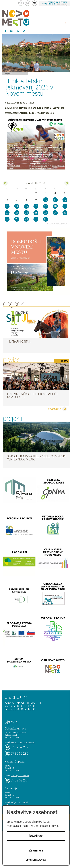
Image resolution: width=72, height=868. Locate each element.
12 (65, 200)
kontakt (28, 3)
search (21, 3)
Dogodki (9, 73)
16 (36, 206)
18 (55, 206)
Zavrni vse (36, 850)
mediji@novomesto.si (19, 802)
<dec (5, 183)
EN (35, 3)
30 (36, 219)
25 (55, 213)
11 (55, 200)
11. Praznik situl (19, 342)
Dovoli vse (36, 836)
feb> (67, 183)
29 (26, 219)
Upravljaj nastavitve (36, 860)
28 (17, 219)
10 (46, 200)
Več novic (54, 409)
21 (17, 213)
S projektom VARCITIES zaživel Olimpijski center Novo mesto (36, 458)
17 (46, 206)
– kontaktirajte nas (55, 4)
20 (7, 213)
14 (17, 206)
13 (7, 206)
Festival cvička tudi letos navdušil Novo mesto (33, 396)
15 (26, 206)
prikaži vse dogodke (57, 224)
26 (65, 213)
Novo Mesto (23, 18)
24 (46, 213)
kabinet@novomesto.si (20, 775)
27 (7, 219)
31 (46, 219)
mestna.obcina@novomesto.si (23, 742)
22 (26, 213)
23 (36, 213)
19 (65, 206)
